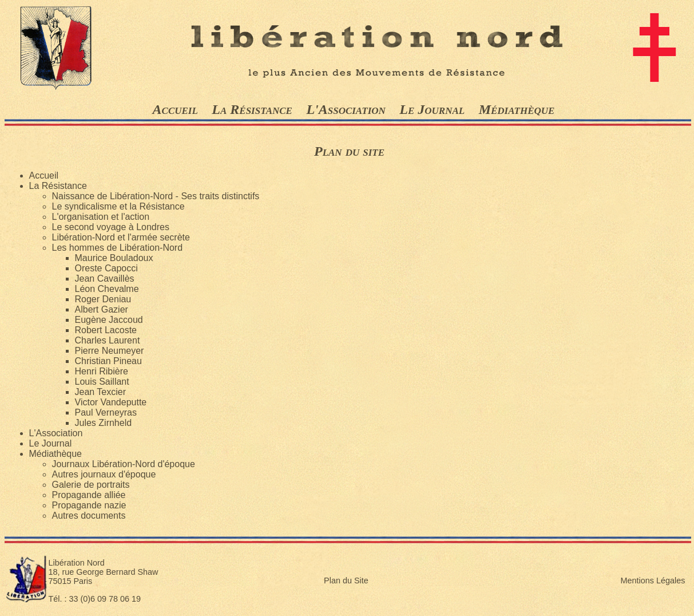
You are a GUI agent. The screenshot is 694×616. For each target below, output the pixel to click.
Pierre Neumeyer (110, 351)
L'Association (346, 109)
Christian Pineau (108, 361)
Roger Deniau (103, 299)
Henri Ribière (102, 371)
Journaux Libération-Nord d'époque (124, 464)
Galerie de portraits (91, 485)
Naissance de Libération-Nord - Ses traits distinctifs (156, 196)
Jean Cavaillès (105, 279)
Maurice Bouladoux (114, 258)
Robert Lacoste (106, 330)
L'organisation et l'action (101, 217)
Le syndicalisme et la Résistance (118, 206)
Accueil (175, 109)
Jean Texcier (101, 392)
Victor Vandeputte (111, 402)
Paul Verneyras (106, 412)
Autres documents (89, 516)
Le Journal (432, 109)
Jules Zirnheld (104, 423)
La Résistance (252, 109)
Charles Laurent (108, 340)
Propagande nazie (89, 505)
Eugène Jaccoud (109, 320)
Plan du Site (346, 581)
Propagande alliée (89, 495)
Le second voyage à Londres (111, 227)
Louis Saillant (102, 382)
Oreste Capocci (106, 268)
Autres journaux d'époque (104, 474)
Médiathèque (517, 109)
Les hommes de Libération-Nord (118, 248)
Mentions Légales (653, 581)
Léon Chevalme (107, 289)
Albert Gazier (102, 309)
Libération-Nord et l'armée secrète (121, 237)
